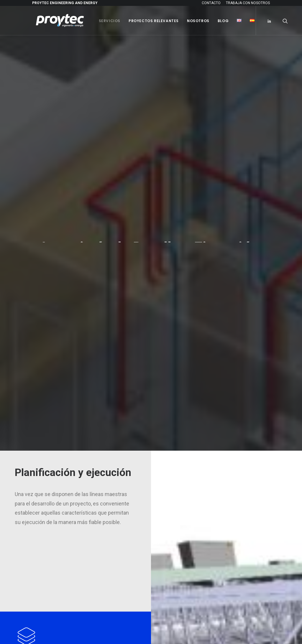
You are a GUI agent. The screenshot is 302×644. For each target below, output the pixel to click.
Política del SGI (179, 471)
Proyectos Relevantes (150, 21)
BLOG (167, 509)
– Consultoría (176, 400)
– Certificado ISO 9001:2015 (188, 464)
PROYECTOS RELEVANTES (187, 484)
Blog (220, 21)
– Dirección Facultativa (184, 420)
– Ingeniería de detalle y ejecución (193, 413)
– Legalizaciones (179, 427)
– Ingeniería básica (180, 407)
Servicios (106, 21)
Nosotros (195, 21)
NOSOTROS (173, 496)
